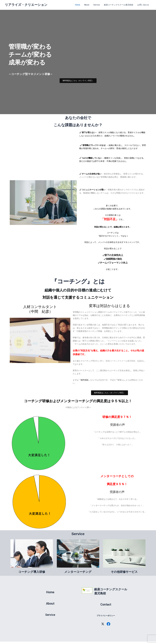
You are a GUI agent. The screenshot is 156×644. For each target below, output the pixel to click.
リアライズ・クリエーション (26, 5)
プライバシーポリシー (106, 616)
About (88, 5)
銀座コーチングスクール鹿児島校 (119, 5)
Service (97, 5)
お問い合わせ (143, 5)
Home (79, 5)
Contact (106, 605)
